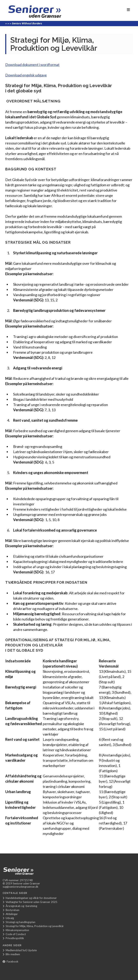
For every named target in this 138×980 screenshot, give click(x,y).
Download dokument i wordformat (32, 65)
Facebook (10, 961)
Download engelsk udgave (26, 75)
